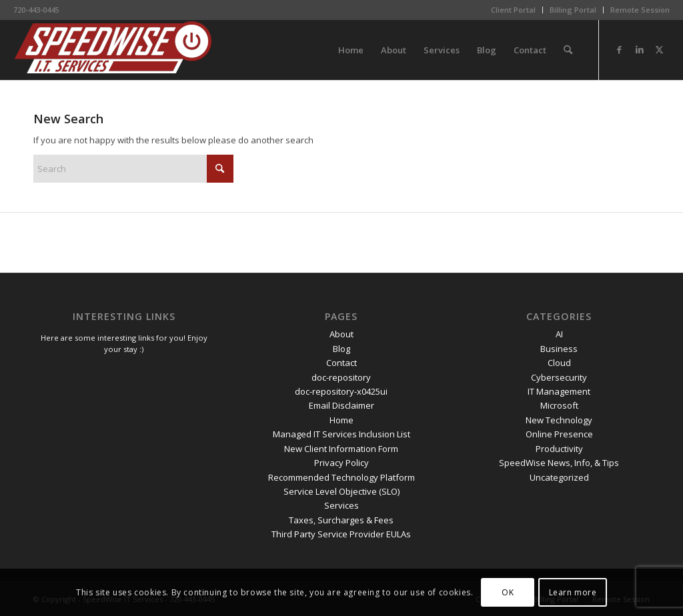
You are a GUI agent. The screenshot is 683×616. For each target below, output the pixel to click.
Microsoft (559, 405)
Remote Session (640, 10)
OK (508, 592)
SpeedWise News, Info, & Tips (559, 463)
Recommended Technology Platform (341, 477)
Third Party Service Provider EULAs (341, 534)
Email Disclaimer (341, 405)
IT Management (559, 391)
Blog (341, 349)
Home (341, 420)
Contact (341, 363)
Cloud (559, 363)
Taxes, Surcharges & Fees (341, 520)
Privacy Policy (341, 463)
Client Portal (513, 10)
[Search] (568, 50)
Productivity (559, 449)
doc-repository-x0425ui (341, 391)
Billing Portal (573, 10)
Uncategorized (559, 477)
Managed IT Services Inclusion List (341, 434)
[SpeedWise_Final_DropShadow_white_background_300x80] (113, 50)
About (341, 334)
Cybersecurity (559, 377)
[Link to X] (660, 49)
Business (559, 349)
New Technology (559, 420)
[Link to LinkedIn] (640, 49)
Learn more (573, 592)
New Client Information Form (341, 449)
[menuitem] (514, 10)
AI (559, 334)
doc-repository (341, 377)
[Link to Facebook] (620, 49)
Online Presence (559, 434)
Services (341, 505)
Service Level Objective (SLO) (341, 491)
